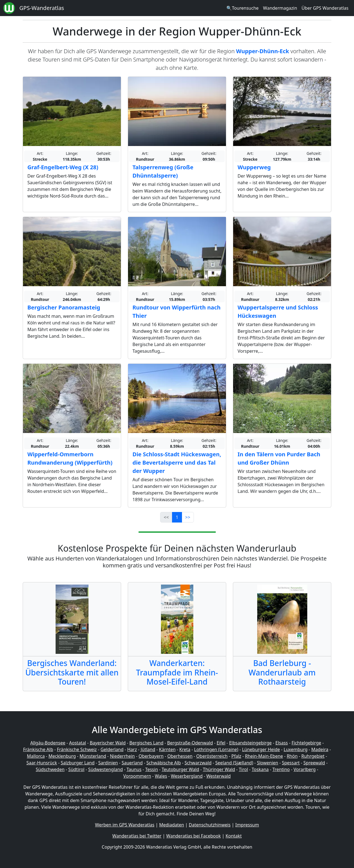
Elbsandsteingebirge (250, 743)
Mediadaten (171, 825)
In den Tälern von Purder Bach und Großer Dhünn (279, 458)
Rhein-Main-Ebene (264, 756)
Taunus (134, 769)
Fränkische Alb (38, 749)
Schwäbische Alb (163, 763)
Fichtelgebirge (306, 743)
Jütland (148, 749)
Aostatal (78, 743)
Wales (161, 776)
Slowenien (268, 763)
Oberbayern (151, 756)
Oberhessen (180, 756)
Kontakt (234, 836)
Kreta (185, 749)
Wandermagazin (280, 8)
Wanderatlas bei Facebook (193, 836)
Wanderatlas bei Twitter (137, 836)
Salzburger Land (77, 763)
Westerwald (218, 776)
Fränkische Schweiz (77, 749)
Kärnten (167, 749)
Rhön (292, 756)
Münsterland (93, 756)
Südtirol (76, 769)
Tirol (243, 769)
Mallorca (36, 756)
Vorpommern (137, 776)
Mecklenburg (62, 756)
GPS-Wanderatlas (42, 8)
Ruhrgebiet (313, 756)
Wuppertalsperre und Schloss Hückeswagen (278, 312)
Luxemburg (296, 749)
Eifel (221, 743)
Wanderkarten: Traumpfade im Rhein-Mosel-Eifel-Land (177, 672)
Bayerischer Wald (108, 743)
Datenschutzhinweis (210, 825)
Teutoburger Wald (180, 769)
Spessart (291, 763)
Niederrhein (122, 756)
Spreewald (314, 763)
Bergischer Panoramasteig (64, 307)
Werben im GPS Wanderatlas (125, 825)
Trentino (281, 769)
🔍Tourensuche (242, 8)
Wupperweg (254, 167)
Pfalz (236, 756)
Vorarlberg (304, 769)
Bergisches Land (146, 743)
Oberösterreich (212, 756)
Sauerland (132, 763)
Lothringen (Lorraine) (216, 749)
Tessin (152, 769)
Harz (132, 749)
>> (188, 517)
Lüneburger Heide (261, 749)
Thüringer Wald (219, 769)
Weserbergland (187, 776)
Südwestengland (106, 769)
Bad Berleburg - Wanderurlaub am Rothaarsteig (282, 672)
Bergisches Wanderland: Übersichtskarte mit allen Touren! (72, 672)
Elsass (282, 743)
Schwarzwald (198, 763)
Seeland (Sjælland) (234, 763)
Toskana (260, 769)
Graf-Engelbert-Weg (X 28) (63, 167)
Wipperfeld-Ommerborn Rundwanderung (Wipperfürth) (70, 458)
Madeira (320, 749)
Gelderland (112, 749)
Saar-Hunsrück (42, 763)
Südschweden (50, 769)
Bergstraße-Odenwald (190, 743)
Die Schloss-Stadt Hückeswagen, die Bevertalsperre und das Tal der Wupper (177, 463)
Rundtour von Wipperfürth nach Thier (177, 312)
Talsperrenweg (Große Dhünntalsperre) (163, 171)
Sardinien (108, 763)
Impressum (247, 825)
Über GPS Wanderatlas (325, 8)
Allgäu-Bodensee (48, 743)
